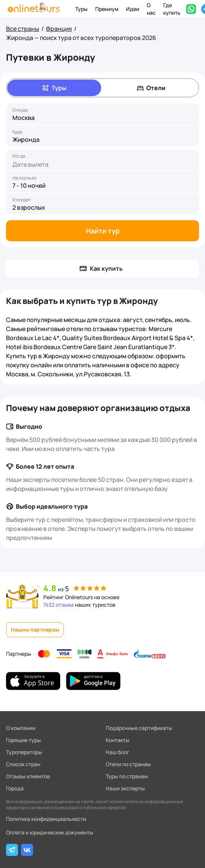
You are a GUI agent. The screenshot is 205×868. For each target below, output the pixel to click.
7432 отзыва (58, 605)
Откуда (20, 110)
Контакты (118, 740)
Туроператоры (24, 752)
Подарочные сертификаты (139, 728)
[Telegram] (12, 850)
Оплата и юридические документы (50, 832)
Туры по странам (127, 776)
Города (15, 788)
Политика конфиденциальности (46, 819)
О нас (151, 9)
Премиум (107, 9)
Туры (81, 9)
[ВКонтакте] (27, 850)
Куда (17, 132)
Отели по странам (128, 764)
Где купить (172, 9)
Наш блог (118, 752)
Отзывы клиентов (28, 776)
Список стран (23, 764)
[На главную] (34, 9)
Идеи (133, 9)
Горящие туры (24, 740)
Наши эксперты (125, 788)
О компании (21, 728)
